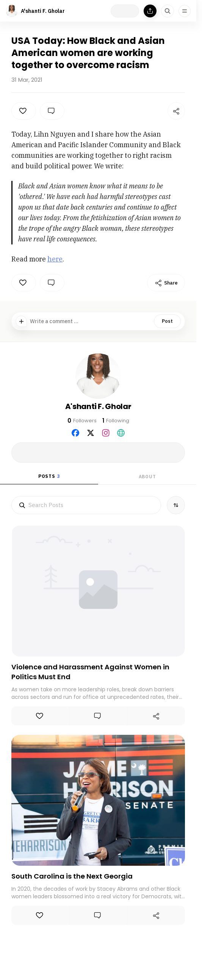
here (55, 259)
